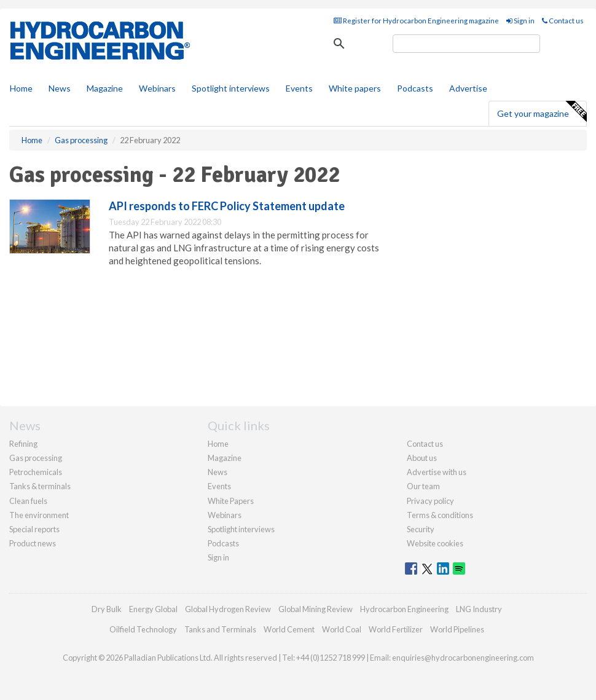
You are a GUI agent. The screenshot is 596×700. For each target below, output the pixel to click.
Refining (23, 444)
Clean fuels (28, 501)
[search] (466, 44)
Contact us (563, 21)
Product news (33, 543)
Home (21, 88)
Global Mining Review (316, 609)
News (218, 472)
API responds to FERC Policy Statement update (227, 206)
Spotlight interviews (231, 88)
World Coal (342, 629)
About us (422, 458)
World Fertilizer (396, 629)
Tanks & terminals (40, 486)
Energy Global (153, 609)
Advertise (468, 88)
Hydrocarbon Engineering (404, 609)
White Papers (231, 501)
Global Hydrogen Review (228, 609)
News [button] (60, 88)
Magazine (105, 88)
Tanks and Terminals (220, 629)
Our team (423, 486)
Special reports (34, 529)
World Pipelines (457, 629)
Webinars (157, 88)
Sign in (520, 21)
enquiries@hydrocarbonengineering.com (463, 658)
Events (299, 88)
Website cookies (435, 543)
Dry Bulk (107, 609)
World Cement (289, 629)
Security (421, 529)
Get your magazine (542, 112)
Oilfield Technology (143, 629)
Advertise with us (437, 472)
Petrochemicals (36, 472)
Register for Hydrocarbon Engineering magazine (416, 21)
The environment (39, 515)
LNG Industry (479, 609)
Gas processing (36, 458)
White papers (355, 88)
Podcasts (415, 88)
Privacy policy (430, 501)
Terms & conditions (440, 515)
